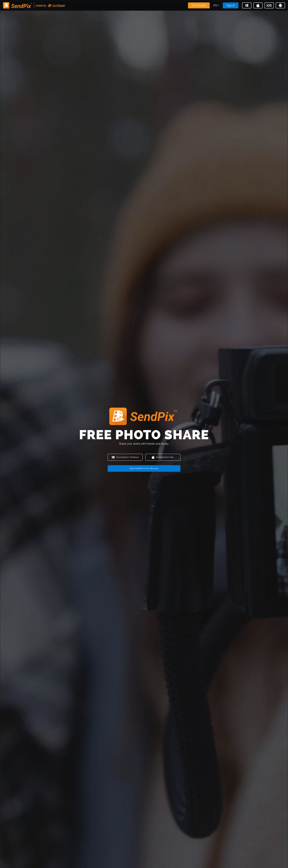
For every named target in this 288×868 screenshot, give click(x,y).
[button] (216, 5)
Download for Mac (163, 457)
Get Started (199, 5)
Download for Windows (125, 457)
